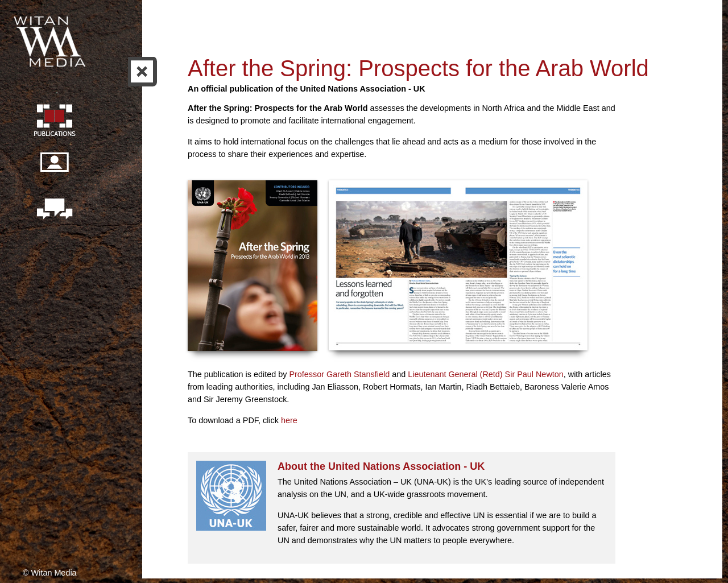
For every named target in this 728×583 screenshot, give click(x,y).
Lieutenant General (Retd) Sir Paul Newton (486, 374)
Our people (54, 168)
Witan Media (51, 40)
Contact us (54, 210)
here (289, 420)
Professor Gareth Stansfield (340, 374)
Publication (54, 122)
